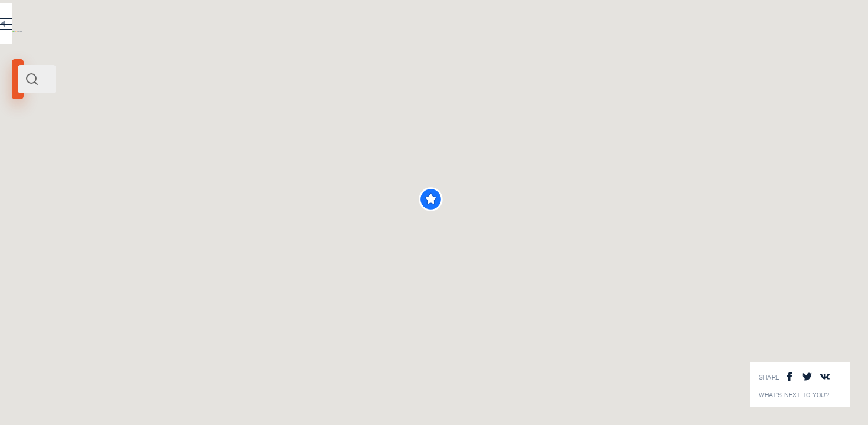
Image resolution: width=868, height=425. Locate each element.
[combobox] (159, 79)
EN (259, 26)
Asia (94, 164)
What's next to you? (794, 395)
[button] (593, 199)
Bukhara (30, 164)
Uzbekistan (67, 164)
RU (234, 26)
